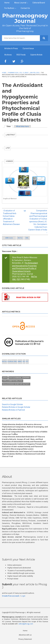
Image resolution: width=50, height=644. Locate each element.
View (10, 126)
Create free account (11, 596)
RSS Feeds (21, 55)
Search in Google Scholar (12, 404)
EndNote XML (12, 362)
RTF (27, 362)
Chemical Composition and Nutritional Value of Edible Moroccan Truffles (25, 433)
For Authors (9, 8)
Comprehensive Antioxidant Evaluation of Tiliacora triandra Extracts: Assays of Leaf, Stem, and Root (23, 438)
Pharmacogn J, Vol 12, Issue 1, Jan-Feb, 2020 (24, 73)
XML (27, 238)
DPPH (5, 378)
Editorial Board (39, 3)
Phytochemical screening (19, 378)
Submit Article (36, 55)
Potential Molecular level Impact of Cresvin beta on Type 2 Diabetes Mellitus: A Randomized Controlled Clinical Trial (24, 454)
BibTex (20, 238)
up (25, 211)
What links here (22, 126)
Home (7, 3)
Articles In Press (11, 48)
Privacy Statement (25, 639)
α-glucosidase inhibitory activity (16, 384)
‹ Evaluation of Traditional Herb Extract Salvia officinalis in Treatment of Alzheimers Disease (11, 217)
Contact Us (25, 8)
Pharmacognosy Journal (25, 18)
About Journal (20, 3)
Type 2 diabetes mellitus (13, 381)
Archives (8, 55)
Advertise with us (25, 635)
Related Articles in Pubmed (13, 410)
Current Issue (28, 48)
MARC (20, 362)
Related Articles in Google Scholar (16, 407)
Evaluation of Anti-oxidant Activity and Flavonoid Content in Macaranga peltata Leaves (22, 448)
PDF (18, 279)
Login (23, 596)
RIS (24, 362)
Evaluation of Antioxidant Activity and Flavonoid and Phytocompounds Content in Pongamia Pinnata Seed (24, 443)
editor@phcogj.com (26, 624)
